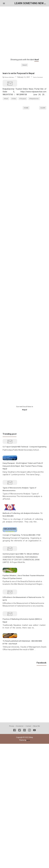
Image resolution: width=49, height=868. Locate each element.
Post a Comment (41, 78)
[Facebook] (15, 858)
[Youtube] (34, 858)
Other (17, 115)
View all (24, 65)
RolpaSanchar (10, 120)
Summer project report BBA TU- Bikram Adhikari (24, 642)
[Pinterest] (24, 858)
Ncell (7, 115)
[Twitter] (20, 858)
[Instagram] (29, 858)
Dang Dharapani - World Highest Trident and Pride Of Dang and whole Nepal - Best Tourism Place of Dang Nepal (24, 510)
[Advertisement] (24, 31)
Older (42, 130)
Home (25, 130)
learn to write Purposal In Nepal (21, 74)
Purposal (27, 115)
